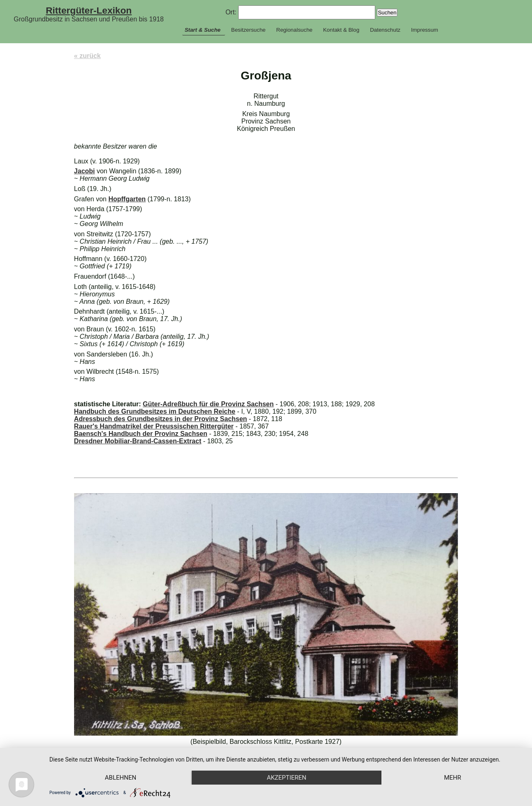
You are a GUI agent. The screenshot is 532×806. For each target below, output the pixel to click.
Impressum (425, 30)
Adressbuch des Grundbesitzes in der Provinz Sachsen (161, 419)
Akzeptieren (286, 778)
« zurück (87, 56)
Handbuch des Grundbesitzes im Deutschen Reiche (155, 411)
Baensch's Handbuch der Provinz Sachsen (141, 434)
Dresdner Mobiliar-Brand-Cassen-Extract (138, 441)
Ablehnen (121, 778)
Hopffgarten (127, 199)
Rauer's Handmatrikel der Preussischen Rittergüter (154, 426)
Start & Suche (203, 30)
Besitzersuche (249, 30)
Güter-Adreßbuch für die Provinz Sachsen (208, 404)
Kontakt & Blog (341, 30)
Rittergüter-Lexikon (89, 10)
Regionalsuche (294, 30)
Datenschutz (385, 30)
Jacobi (85, 171)
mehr (453, 778)
